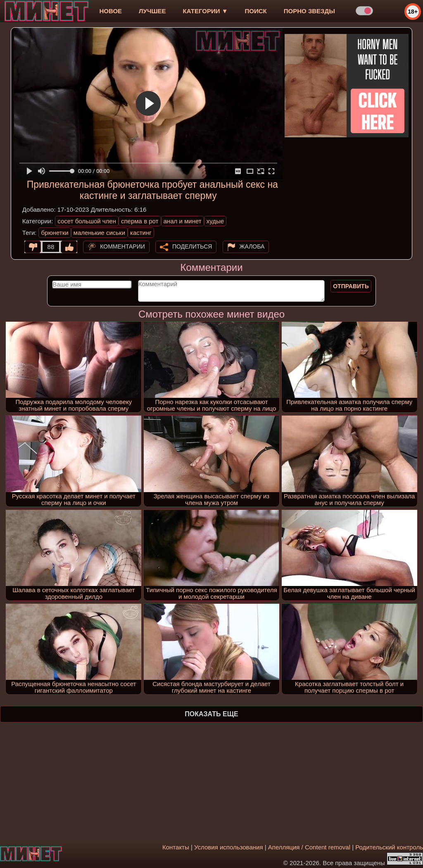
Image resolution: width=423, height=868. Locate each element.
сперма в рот (140, 221)
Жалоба (252, 246)
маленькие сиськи (99, 233)
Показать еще (211, 714)
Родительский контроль (389, 847)
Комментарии (122, 246)
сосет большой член (87, 221)
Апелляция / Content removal (309, 847)
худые (215, 221)
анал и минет (183, 221)
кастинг (141, 233)
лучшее (152, 11)
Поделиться (192, 246)
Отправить (351, 286)
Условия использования (229, 847)
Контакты (176, 847)
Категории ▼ (206, 11)
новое (111, 11)
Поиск (256, 11)
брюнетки (55, 233)
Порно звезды (309, 11)
